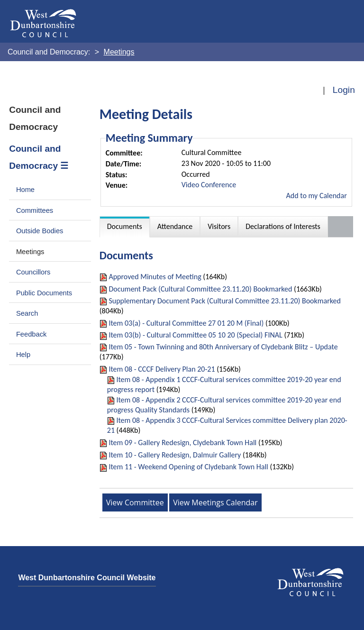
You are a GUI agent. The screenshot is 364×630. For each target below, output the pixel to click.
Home (25, 190)
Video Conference (209, 185)
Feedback (31, 334)
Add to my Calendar (317, 196)
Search (27, 313)
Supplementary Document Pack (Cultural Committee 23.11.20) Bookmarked (225, 301)
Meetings (30, 252)
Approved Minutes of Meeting (155, 277)
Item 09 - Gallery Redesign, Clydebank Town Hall (182, 443)
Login (344, 90)
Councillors (33, 272)
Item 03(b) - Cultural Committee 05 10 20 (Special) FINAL (195, 335)
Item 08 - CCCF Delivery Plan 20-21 (162, 369)
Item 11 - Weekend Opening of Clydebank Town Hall (188, 467)
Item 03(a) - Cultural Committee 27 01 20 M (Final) (186, 323)
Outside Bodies (40, 231)
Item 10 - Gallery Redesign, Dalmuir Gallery (175, 455)
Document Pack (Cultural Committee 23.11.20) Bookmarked (200, 289)
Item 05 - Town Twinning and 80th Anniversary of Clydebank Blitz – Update (223, 347)
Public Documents (44, 293)
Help (23, 355)
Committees (35, 210)
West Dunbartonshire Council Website (87, 578)
